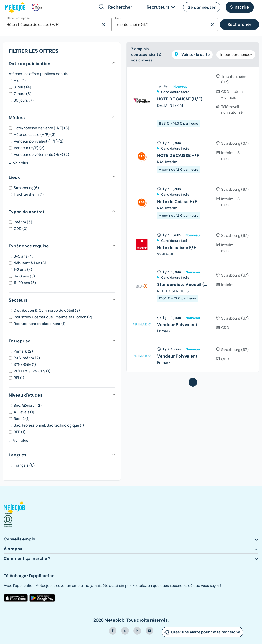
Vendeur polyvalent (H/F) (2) (39, 141)
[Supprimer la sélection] (104, 25)
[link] (160, 7)
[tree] (193, 219)
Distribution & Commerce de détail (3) (47, 310)
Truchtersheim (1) (29, 194)
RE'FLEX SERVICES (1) (32, 371)
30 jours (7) (24, 100)
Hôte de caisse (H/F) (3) (35, 135)
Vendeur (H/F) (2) (29, 148)
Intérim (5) (23, 222)
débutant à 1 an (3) (30, 263)
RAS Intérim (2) (27, 358)
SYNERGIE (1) (25, 365)
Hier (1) (20, 80)
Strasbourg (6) (26, 188)
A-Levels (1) (24, 412)
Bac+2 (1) (22, 419)
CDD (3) (21, 229)
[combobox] (52, 25)
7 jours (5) (23, 94)
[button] (116, 7)
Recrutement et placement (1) (40, 324)
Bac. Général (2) (28, 405)
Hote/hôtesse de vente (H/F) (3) (41, 128)
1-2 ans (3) (23, 270)
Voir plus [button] (18, 163)
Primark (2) (23, 351)
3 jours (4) (22, 87)
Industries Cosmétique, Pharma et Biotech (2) (53, 317)
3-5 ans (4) (23, 256)
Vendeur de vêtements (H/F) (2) (41, 154)
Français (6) (24, 465)
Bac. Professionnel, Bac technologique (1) (49, 425)
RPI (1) (19, 378)
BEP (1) (19, 432)
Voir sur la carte (192, 54)
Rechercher (239, 24)
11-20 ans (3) (25, 283)
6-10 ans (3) (24, 276)
